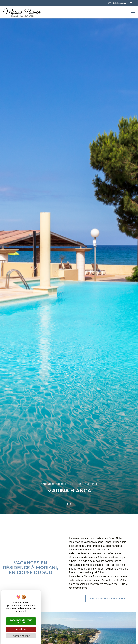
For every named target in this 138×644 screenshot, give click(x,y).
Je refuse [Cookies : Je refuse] (21, 629)
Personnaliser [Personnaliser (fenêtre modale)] (21, 636)
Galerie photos (117, 3)
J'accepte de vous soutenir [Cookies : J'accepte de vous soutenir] (21, 621)
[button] (133, 13)
